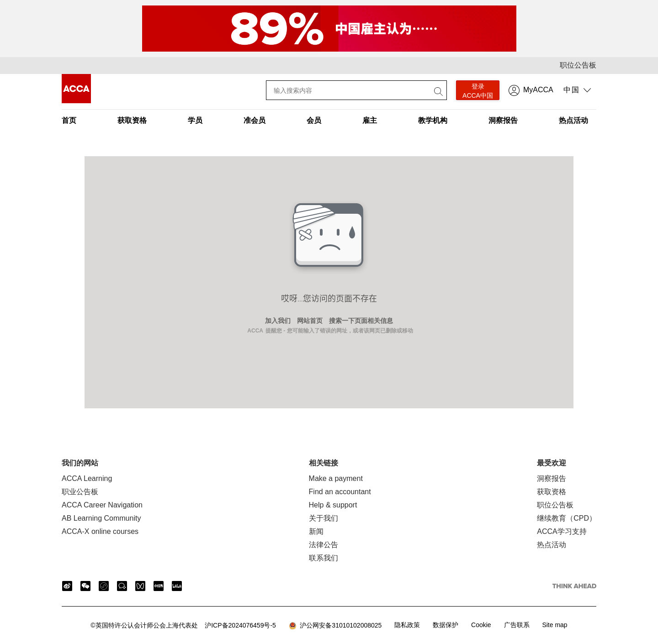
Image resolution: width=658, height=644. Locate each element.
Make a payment (336, 478)
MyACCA (538, 90)
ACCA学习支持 (562, 531)
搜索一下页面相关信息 (361, 321)
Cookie (481, 625)
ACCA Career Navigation (102, 505)
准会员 (255, 120)
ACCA (255, 331)
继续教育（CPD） (567, 518)
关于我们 (324, 518)
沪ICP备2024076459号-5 (183, 625)
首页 (69, 120)
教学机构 (433, 120)
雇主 (370, 120)
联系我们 (324, 558)
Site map (555, 625)
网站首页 (310, 321)
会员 (314, 120)
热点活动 (573, 120)
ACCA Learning (87, 478)
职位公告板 (578, 65)
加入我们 (278, 321)
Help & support (333, 505)
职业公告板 (80, 492)
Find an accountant (340, 492)
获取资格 (132, 120)
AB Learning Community (101, 518)
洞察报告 (503, 120)
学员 (195, 120)
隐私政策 (407, 625)
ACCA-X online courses (100, 531)
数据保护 (446, 625)
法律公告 (324, 545)
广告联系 (517, 625)
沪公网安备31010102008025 (335, 626)
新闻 (316, 531)
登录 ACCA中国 (478, 91)
